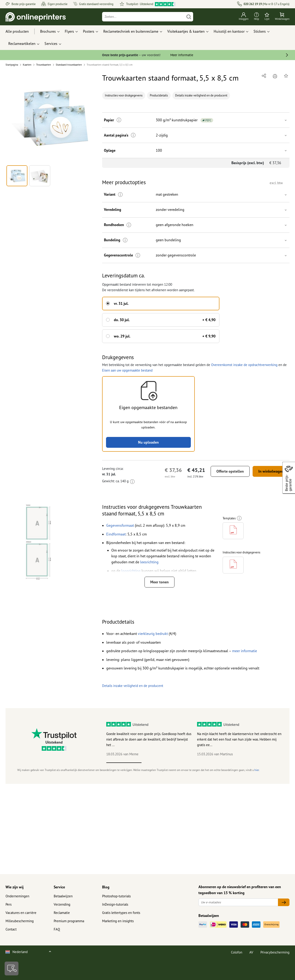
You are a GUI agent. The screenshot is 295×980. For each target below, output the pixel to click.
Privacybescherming (275, 952)
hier (257, 770)
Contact (11, 929)
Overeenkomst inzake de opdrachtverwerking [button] (244, 365)
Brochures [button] (48, 31)
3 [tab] (194, 763)
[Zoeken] (143, 17)
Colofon (237, 952)
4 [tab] (229, 763)
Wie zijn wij (15, 887)
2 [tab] (159, 763)
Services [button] (51, 44)
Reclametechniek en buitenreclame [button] (131, 31)
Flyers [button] (69, 31)
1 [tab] (124, 763)
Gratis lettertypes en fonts (121, 913)
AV (251, 952)
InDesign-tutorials (115, 904)
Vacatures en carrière (21, 913)
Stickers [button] (260, 31)
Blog (106, 887)
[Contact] (12, 968)
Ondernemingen (17, 896)
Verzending (62, 904)
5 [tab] (265, 763)
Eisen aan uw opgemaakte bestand (127, 370)
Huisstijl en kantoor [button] (229, 31)
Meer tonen (159, 582)
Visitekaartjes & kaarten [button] (186, 31)
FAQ (57, 929)
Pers (9, 904)
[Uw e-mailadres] (238, 902)
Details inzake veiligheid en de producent (201, 95)
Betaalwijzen (63, 896)
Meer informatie (182, 55)
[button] (51, 118)
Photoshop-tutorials (116, 896)
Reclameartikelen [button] (22, 44)
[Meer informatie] (119, 120)
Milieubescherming (20, 921)
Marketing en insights (118, 921)
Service (59, 887)
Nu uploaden (148, 442)
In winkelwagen (271, 471)
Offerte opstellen (230, 471)
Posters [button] (89, 31)
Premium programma (69, 921)
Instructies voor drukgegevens (124, 95)
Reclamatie (62, 913)
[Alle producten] (21, 32)
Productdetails (159, 95)
